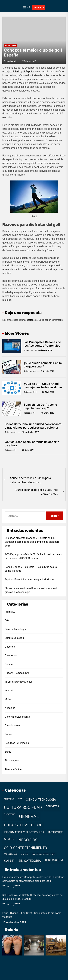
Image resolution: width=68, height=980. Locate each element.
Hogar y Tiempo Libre (17, 673)
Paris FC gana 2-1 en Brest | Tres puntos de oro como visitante (31, 569)
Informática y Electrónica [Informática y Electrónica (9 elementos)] (24, 832)
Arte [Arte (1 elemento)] (20, 799)
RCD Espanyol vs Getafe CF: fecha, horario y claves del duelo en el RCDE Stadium (33, 556)
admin (26, 350)
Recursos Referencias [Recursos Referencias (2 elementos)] (44, 854)
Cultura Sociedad (14, 638)
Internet (9, 690)
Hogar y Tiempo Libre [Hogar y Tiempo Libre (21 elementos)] (23, 825)
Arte (7, 620)
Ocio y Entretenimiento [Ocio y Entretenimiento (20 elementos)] (25, 848)
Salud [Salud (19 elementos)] (9, 861)
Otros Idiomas (13, 725)
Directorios (11, 655)
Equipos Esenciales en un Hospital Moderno (29, 580)
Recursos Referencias (17, 743)
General (9, 664)
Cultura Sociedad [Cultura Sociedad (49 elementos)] (23, 807)
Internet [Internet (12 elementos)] (55, 832)
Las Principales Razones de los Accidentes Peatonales (42, 344)
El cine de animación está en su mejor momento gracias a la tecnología (31, 590)
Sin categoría (11, 45)
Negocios (10, 708)
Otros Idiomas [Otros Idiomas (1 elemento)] (11, 854)
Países (8, 734)
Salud (8, 752)
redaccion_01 (10, 61)
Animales (10, 612)
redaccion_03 (30, 371)
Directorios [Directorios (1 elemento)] (9, 814)
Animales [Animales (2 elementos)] (9, 799)
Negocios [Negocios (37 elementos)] (28, 840)
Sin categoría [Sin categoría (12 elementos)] (30, 861)
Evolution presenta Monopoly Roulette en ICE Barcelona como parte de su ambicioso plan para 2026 (32, 542)
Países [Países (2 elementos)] (25, 854)
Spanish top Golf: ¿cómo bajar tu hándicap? (40, 406)
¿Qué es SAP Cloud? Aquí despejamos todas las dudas (43, 386)
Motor (8, 699)
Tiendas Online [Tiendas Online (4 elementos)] (54, 860)
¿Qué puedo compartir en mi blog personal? (43, 365)
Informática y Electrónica (19, 682)
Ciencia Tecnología (15, 629)
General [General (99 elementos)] (29, 816)
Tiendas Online (13, 769)
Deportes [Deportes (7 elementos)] (52, 806)
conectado (29, 320)
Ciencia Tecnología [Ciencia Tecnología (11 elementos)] (41, 800)
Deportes (10, 647)
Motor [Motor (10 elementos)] (9, 839)
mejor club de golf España (19, 72)
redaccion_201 (30, 392)
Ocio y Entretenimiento (17, 717)
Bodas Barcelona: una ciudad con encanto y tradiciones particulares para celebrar (33, 426)
